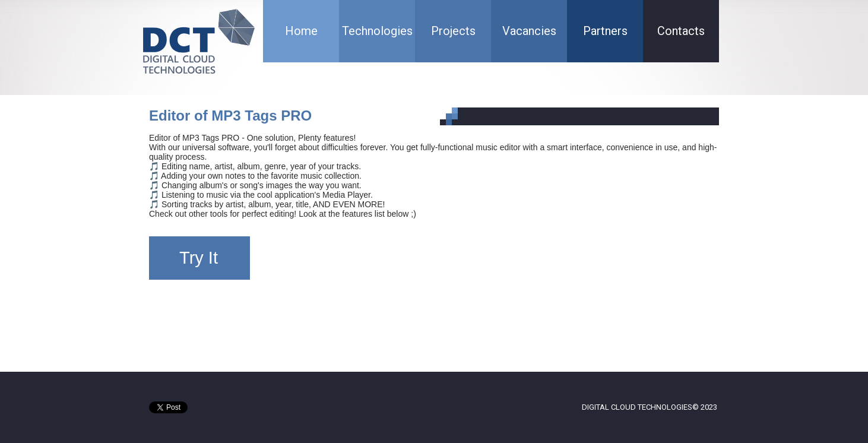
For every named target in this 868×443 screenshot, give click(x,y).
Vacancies (529, 31)
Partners (605, 31)
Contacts (681, 31)
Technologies (377, 31)
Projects (453, 31)
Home (301, 31)
